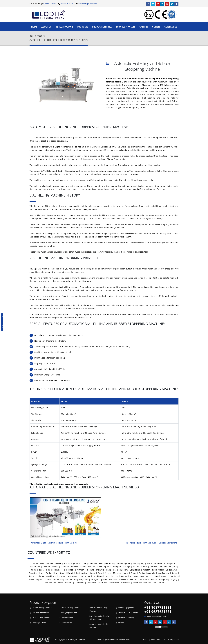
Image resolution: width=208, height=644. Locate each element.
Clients (156, 27)
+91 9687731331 (49, 4)
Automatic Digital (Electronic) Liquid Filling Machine (54, 543)
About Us (46, 27)
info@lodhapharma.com (88, 4)
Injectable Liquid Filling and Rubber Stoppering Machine (152, 543)
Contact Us (171, 27)
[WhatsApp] (4, 326)
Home (34, 27)
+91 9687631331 (66, 4)
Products (83, 27)
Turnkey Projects (126, 27)
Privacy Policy (173, 640)
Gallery (144, 27)
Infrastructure (64, 27)
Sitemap (145, 640)
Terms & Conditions (158, 640)
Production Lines (102, 27)
